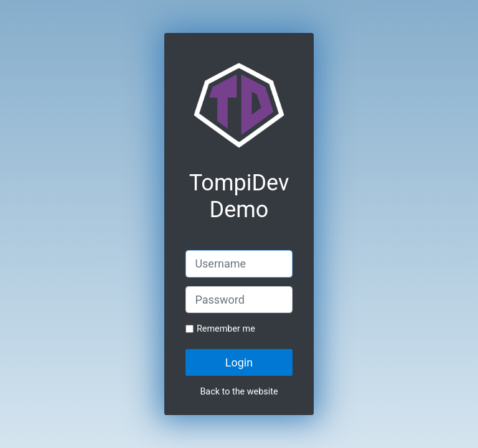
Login (239, 362)
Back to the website (239, 392)
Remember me (226, 329)
